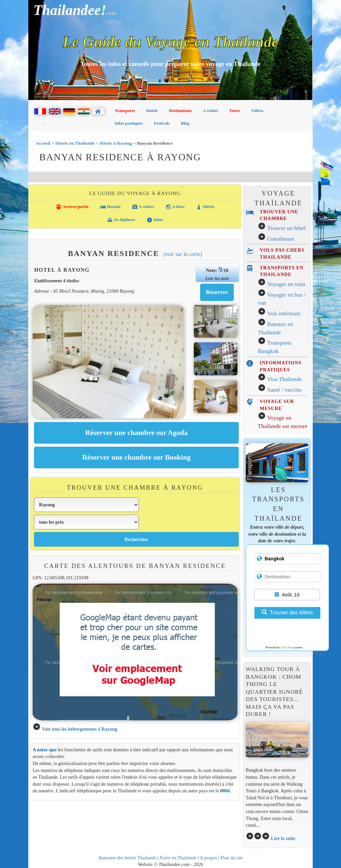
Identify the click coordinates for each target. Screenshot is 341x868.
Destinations (180, 110)
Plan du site (232, 858)
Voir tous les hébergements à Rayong (79, 729)
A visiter (211, 110)
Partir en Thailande (178, 858)
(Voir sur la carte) (183, 254)
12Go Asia (287, 647)
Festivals (162, 123)
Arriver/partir (72, 207)
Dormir (110, 207)
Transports (125, 110)
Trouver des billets (287, 612)
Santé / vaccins (285, 390)
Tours (235, 110)
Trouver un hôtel (286, 228)
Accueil (43, 143)
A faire (175, 207)
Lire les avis (217, 278)
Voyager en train (286, 284)
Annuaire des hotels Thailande (127, 858)
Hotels (152, 110)
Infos (155, 220)
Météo (205, 207)
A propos (209, 858)
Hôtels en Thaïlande (75, 143)
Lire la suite (283, 838)
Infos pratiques (129, 123)
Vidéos (257, 110)
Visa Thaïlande (284, 379)
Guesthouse (281, 239)
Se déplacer (121, 220)
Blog (185, 123)
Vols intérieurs (284, 313)
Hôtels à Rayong (116, 143)
